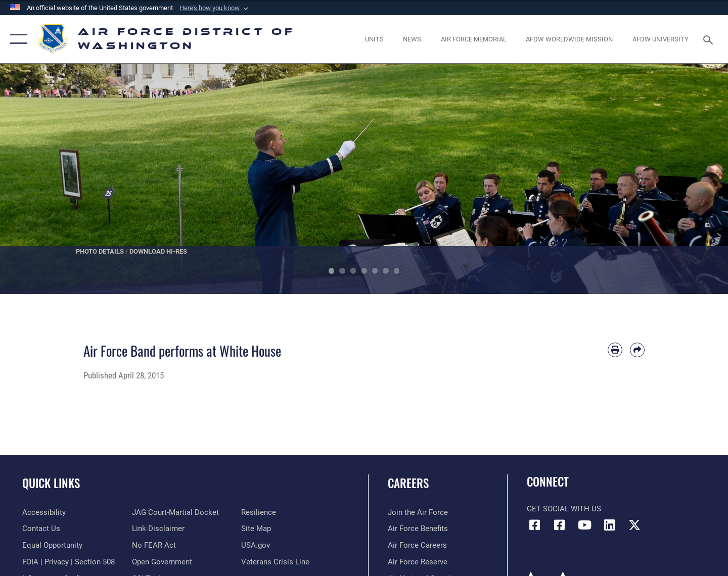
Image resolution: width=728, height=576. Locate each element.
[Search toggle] (710, 39)
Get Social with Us (564, 509)
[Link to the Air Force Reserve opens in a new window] (418, 562)
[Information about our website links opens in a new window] (158, 529)
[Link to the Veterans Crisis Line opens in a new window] (275, 562)
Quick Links (51, 483)
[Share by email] (637, 350)
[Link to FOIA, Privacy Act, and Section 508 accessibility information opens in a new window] (69, 562)
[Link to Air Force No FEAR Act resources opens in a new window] (154, 545)
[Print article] (615, 350)
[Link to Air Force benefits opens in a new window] (418, 529)
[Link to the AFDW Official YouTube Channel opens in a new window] (584, 525)
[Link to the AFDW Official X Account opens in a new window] (634, 525)
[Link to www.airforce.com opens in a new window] (418, 512)
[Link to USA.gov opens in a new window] (256, 545)
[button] (215, 8)
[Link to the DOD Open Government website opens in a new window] (162, 562)
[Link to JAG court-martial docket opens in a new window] (175, 512)
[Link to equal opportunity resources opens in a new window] (52, 545)
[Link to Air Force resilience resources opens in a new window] (259, 512)
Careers (408, 483)
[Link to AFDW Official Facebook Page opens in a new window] (534, 525)
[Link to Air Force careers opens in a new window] (417, 545)
